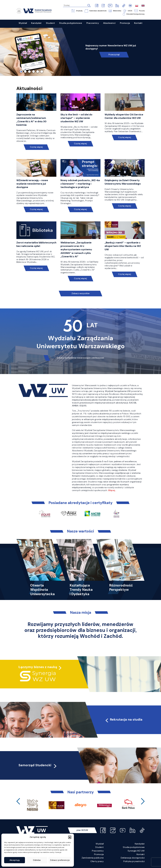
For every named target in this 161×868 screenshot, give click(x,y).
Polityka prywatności (134, 861)
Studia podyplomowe (134, 847)
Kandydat (140, 844)
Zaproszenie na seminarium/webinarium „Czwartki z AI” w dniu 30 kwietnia (31, 120)
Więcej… (112, 490)
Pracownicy (98, 851)
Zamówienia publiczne (93, 858)
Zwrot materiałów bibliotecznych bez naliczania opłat (36, 244)
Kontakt (141, 854)
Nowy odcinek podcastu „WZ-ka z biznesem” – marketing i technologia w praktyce (80, 184)
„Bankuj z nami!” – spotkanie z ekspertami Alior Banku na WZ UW (123, 246)
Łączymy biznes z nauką (38, 667)
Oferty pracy (97, 861)
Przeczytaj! (114, 55)
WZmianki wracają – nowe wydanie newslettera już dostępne (32, 184)
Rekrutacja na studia (124, 719)
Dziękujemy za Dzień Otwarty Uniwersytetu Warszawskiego (123, 182)
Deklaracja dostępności (133, 858)
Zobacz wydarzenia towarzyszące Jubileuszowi (80, 358)
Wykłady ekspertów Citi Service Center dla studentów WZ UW (124, 116)
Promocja (99, 854)
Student (99, 847)
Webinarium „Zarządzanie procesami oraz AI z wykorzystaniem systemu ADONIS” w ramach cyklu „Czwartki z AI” (76, 250)
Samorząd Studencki (38, 765)
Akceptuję (15, 860)
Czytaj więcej (36, 147)
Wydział (100, 844)
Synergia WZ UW (136, 851)
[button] (70, 837)
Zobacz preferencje (60, 860)
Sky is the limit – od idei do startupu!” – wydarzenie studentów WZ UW (76, 118)
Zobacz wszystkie (80, 293)
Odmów (37, 860)
